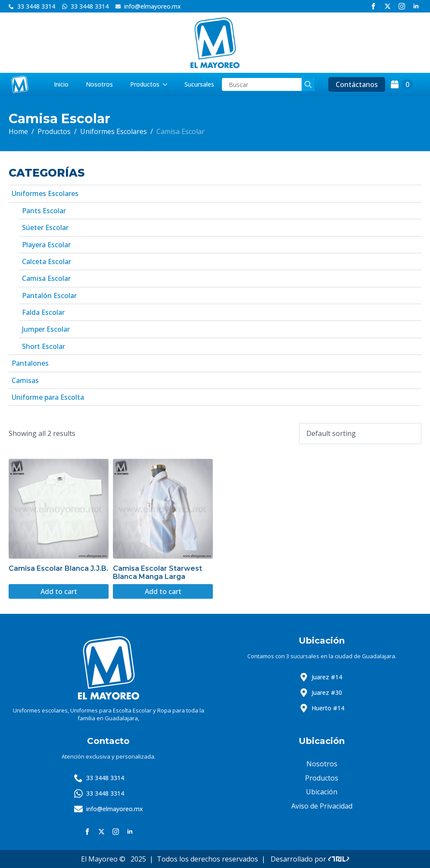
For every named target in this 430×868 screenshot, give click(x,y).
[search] (308, 84)
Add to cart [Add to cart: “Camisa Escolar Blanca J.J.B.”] (59, 591)
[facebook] (373, 6)
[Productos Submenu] (168, 84)
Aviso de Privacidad (322, 806)
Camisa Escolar (46, 278)
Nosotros (99, 84)
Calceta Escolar (47, 261)
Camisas (25, 380)
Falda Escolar (43, 312)
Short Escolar (44, 346)
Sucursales (199, 84)
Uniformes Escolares (114, 131)
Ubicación (322, 792)
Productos (145, 84)
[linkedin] (416, 6)
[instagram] (402, 6)
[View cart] (402, 84)
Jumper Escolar (46, 329)
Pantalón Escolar (49, 296)
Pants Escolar (44, 211)
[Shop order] (360, 433)
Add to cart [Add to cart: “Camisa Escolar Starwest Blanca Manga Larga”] (163, 591)
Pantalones (30, 363)
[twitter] (388, 6)
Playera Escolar (46, 245)
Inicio (61, 84)
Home (18, 131)
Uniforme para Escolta (48, 397)
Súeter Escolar (45, 227)
